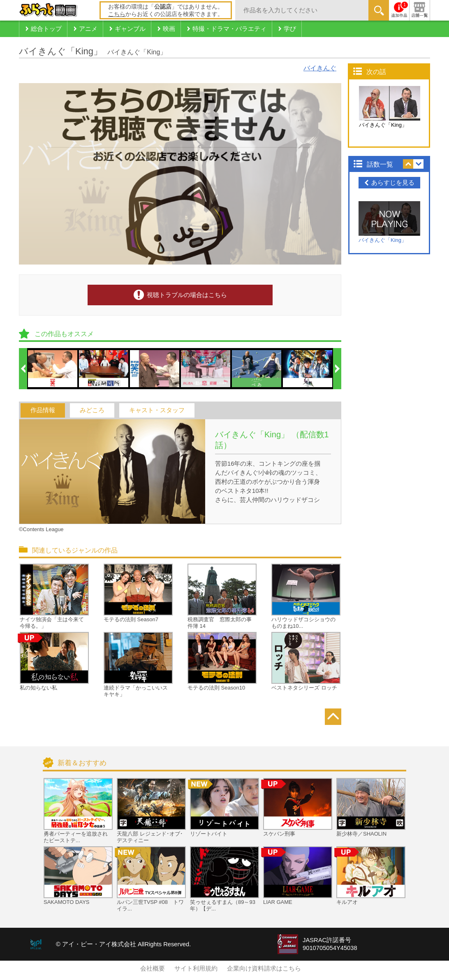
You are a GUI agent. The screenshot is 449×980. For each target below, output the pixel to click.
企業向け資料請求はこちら (264, 968)
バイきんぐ (320, 68)
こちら (117, 14)
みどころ (92, 410)
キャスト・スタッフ (157, 410)
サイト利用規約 (196, 968)
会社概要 (153, 968)
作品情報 (43, 410)
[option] (53, 369)
